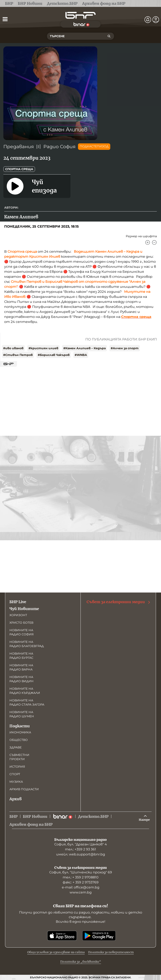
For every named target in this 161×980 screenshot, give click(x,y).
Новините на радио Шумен (22, 714)
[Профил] (156, 20)
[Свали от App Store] (62, 936)
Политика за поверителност (111, 952)
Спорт (15, 774)
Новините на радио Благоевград (27, 644)
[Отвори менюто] (5, 19)
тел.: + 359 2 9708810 (81, 877)
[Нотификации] (148, 20)
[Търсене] (109, 36)
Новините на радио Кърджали (25, 691)
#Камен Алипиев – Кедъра (84, 348)
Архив (16, 799)
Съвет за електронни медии (119, 602)
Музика (16, 782)
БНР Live (18, 602)
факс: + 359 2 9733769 (81, 882)
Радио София (59, 147)
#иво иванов (13, 348)
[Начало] (80, 15)
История (17, 767)
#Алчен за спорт (125, 348)
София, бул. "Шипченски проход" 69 (81, 872)
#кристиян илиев (43, 348)
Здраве (16, 747)
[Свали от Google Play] (99, 936)
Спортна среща (19, 169)
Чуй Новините (24, 609)
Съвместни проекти (19, 757)
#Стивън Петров (18, 355)
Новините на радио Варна (21, 667)
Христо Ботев (21, 623)
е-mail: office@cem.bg (81, 887)
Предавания (19, 147)
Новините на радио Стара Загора (27, 702)
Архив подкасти (24, 789)
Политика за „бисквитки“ (81, 962)
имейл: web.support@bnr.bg (81, 854)
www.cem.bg (81, 892)
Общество (19, 740)
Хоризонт (18, 615)
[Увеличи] (148, 242)
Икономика (20, 732)
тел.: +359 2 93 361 (80, 849)
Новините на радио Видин (21, 679)
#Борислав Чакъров (54, 355)
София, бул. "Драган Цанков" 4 (81, 844)
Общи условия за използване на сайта (56, 952)
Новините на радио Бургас (21, 656)
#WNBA (81, 355)
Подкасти (20, 726)
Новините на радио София (21, 632)
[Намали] (154, 242)
